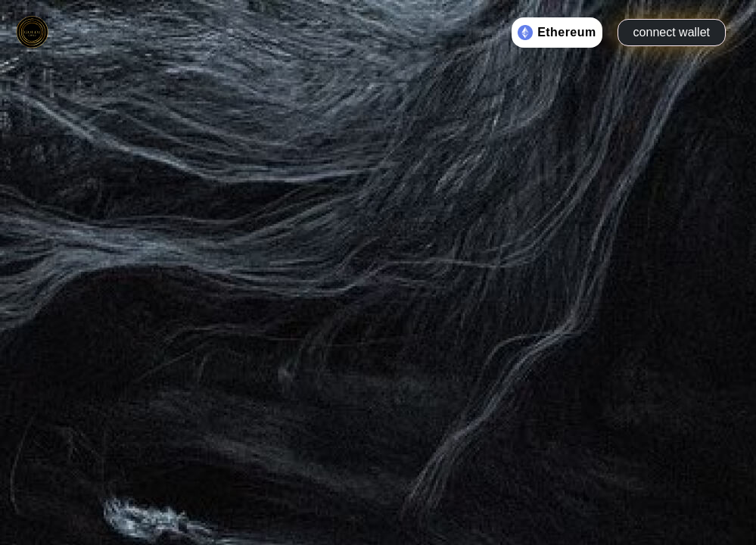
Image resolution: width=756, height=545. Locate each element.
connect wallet (672, 32)
